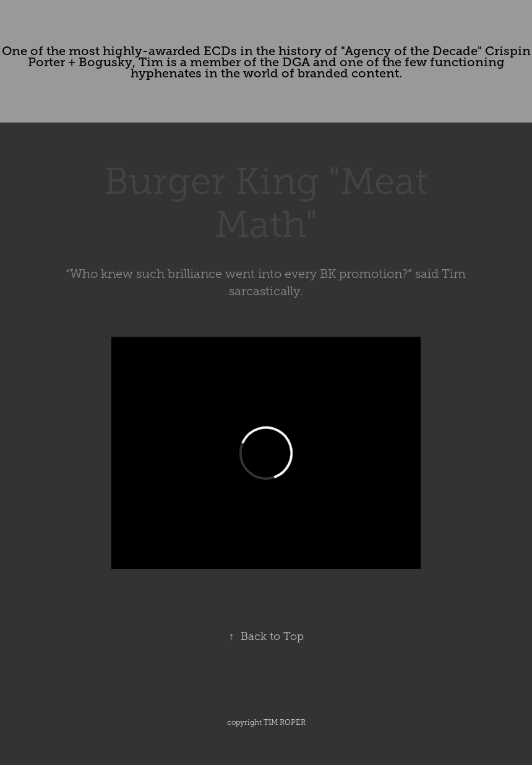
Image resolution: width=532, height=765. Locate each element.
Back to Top (266, 636)
